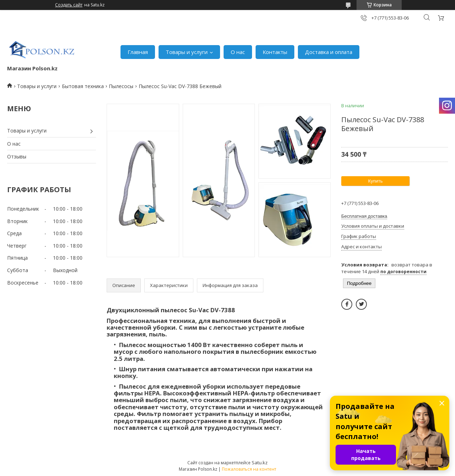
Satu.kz (260, 463)
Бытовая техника (83, 86)
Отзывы (17, 156)
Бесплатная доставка (364, 216)
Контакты (275, 52)
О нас (238, 52)
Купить (375, 181)
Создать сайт (69, 5)
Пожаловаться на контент (249, 469)
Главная (138, 52)
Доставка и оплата (329, 52)
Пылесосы (121, 86)
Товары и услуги (187, 52)
